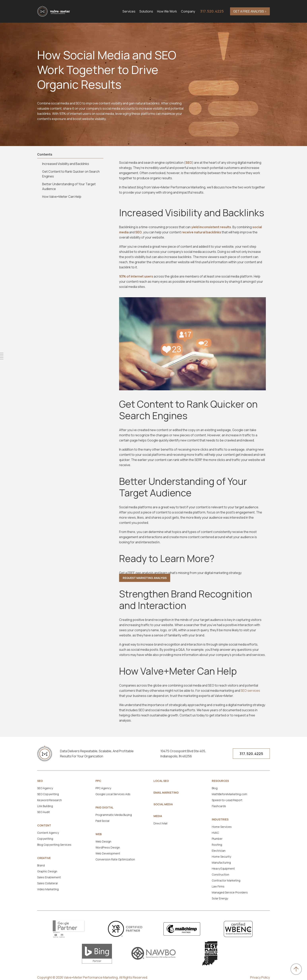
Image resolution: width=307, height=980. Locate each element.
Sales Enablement (49, 877)
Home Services (222, 827)
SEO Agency (45, 788)
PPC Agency (103, 788)
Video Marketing (48, 889)
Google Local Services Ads (113, 794)
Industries (220, 819)
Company (188, 11)
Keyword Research (50, 800)
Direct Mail (160, 823)
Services (129, 11)
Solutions (146, 11)
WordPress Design (108, 847)
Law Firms (218, 886)
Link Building (45, 806)
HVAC (215, 833)
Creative (44, 858)
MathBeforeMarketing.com (229, 794)
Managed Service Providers (230, 892)
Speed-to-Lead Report (227, 800)
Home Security (221, 857)
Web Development (108, 853)
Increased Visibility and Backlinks (66, 164)
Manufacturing (221, 863)
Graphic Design (47, 871)
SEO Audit (44, 812)
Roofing (217, 845)
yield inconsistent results (211, 227)
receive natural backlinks (201, 232)
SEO (189, 163)
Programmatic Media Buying (114, 815)
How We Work (167, 11)
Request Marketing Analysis (145, 578)
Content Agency (48, 833)
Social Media (163, 804)
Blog (215, 788)
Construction (221, 874)
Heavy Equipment (223, 868)
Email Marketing (166, 793)
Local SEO (161, 781)
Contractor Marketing (226, 880)
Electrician (219, 851)
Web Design (103, 841)
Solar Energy (220, 898)
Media (158, 816)
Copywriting (45, 839)
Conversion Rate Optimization (115, 859)
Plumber (217, 839)
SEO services (250, 691)
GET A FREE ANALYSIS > (250, 11)
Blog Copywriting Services (54, 845)
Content (44, 825)
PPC (98, 781)
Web (99, 834)
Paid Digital (104, 808)
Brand (41, 865)
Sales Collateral (47, 883)
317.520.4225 (212, 11)
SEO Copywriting (48, 794)
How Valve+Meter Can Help (62, 197)
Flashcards (219, 806)
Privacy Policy (260, 977)
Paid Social (102, 821)
